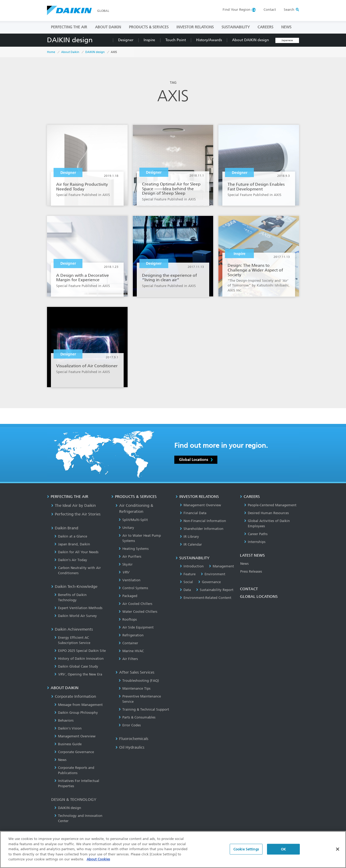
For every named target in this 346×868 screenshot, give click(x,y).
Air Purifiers (130, 557)
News (60, 760)
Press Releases (251, 571)
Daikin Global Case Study (76, 666)
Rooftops (128, 619)
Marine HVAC (131, 651)
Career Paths (256, 534)
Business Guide (68, 744)
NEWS (286, 27)
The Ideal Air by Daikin (74, 505)
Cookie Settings (246, 849)
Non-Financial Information (203, 521)
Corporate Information (74, 696)
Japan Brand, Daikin (72, 544)
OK (283, 849)
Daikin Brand (65, 528)
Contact (270, 10)
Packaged (128, 596)
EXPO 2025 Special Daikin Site (80, 651)
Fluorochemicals (132, 739)
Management (221, 566)
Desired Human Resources (266, 513)
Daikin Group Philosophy (76, 713)
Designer (126, 40)
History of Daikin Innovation (79, 659)
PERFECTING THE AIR (69, 27)
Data (185, 590)
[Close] (338, 849)
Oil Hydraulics (130, 747)
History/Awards (209, 40)
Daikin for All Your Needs (76, 552)
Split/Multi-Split (133, 520)
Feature (188, 574)
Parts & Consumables (137, 717)
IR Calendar (191, 544)
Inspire (149, 40)
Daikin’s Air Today (71, 560)
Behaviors (64, 720)
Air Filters (128, 659)
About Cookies (98, 859)
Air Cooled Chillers (135, 604)
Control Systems (133, 588)
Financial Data (193, 513)
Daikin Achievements (72, 629)
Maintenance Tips (135, 688)
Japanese (287, 40)
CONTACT (249, 589)
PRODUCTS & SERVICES (149, 27)
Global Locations (196, 460)
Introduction (192, 566)
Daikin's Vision (68, 728)
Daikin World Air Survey (76, 616)
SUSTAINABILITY (236, 27)
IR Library (189, 537)
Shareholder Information (202, 529)
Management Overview (75, 736)
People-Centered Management (270, 505)
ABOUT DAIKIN (108, 27)
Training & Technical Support (144, 709)
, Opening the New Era (78, 674)
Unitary (126, 528)
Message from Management (78, 705)
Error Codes (130, 725)
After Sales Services (135, 672)
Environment (213, 574)
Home (51, 52)
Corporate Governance (74, 752)
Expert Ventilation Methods (78, 608)
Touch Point (176, 40)
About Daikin (70, 52)
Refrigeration (131, 635)
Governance (209, 582)
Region (237, 10)
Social (186, 582)
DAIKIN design (70, 40)
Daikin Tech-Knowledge (74, 587)
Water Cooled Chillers (138, 612)
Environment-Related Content (206, 598)
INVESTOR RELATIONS (195, 27)
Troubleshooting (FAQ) (139, 681)
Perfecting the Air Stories (76, 514)
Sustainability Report (215, 590)
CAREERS (265, 27)
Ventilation (130, 580)
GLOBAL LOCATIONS (259, 597)
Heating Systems (134, 549)
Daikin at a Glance (71, 536)
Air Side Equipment (136, 627)
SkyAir (126, 564)
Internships (255, 542)
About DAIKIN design (251, 40)
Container (128, 643)
